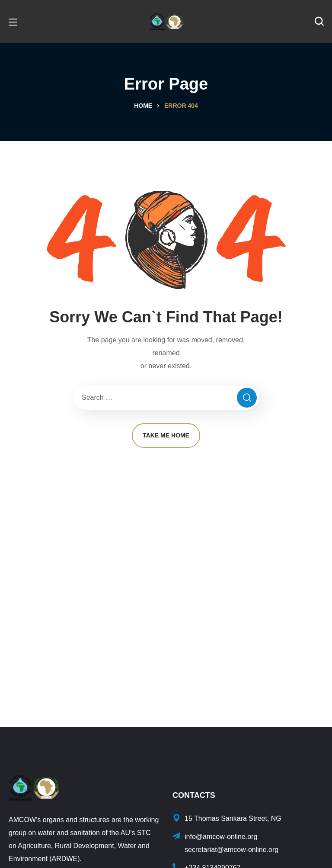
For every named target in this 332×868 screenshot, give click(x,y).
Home (143, 106)
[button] (319, 22)
